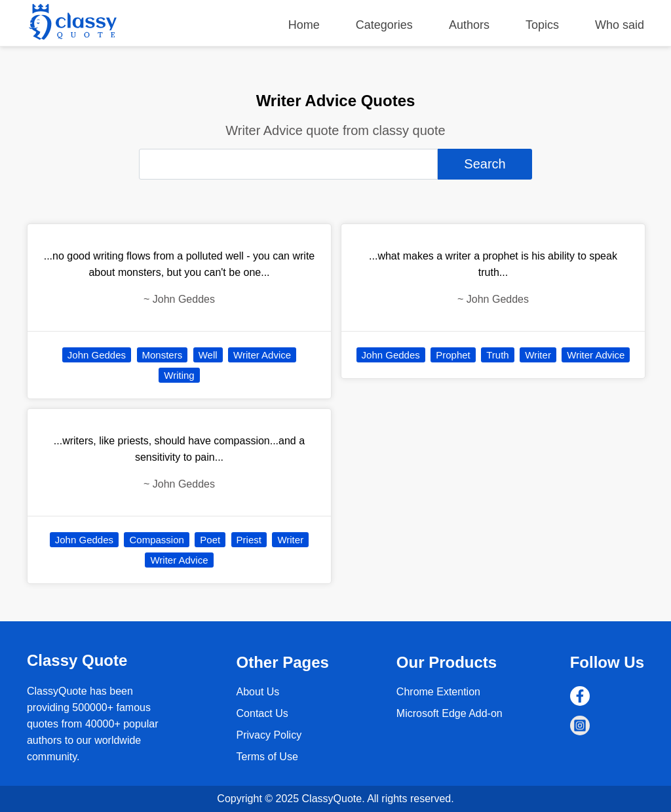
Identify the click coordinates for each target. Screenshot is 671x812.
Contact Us (262, 713)
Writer (290, 540)
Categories (384, 25)
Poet (210, 540)
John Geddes (97, 355)
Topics (542, 25)
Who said (620, 25)
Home (304, 25)
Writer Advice (262, 355)
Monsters (163, 355)
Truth (497, 355)
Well (208, 355)
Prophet (453, 355)
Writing (179, 375)
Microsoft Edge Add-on (450, 713)
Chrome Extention (438, 692)
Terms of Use (267, 757)
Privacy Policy (269, 735)
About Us (258, 692)
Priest (249, 540)
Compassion (156, 540)
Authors (469, 25)
